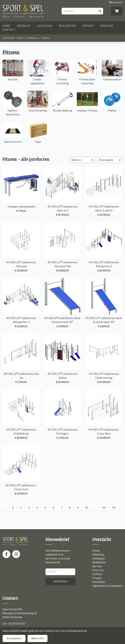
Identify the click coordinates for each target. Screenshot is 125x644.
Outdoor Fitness (87, 101)
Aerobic (13, 70)
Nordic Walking (62, 101)
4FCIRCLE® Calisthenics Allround (21, 247)
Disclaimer (99, 582)
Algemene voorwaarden (107, 586)
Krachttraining (38, 101)
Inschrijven (60, 581)
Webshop (24, 26)
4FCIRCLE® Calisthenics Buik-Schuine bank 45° (104, 303)
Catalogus (45, 26)
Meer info (38, 638)
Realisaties (67, 26)
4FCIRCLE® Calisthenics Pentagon (62, 414)
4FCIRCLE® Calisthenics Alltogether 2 (104, 247)
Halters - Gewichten (13, 103)
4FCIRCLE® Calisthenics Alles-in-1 (62, 191)
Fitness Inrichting (62, 72)
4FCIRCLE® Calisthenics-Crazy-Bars (104, 414)
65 (104, 508)
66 (114, 508)
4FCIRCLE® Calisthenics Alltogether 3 (21, 303)
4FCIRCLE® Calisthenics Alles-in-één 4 (104, 191)
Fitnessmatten (112, 70)
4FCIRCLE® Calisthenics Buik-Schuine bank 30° (62, 303)
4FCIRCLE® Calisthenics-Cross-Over (21, 470)
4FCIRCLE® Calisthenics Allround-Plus (62, 247)
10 (87, 508)
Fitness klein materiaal (87, 72)
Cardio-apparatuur (38, 72)
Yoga (38, 133)
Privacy (97, 578)
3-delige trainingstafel (21, 189)
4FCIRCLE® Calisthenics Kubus (62, 359)
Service (88, 26)
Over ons (107, 26)
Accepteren (14, 638)
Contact (9, 30)
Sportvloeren (13, 133)
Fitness (46, 38)
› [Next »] (5, 515)
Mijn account (116, 2)
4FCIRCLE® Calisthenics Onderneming (104, 359)
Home (6, 26)
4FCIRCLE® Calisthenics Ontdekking (21, 414)
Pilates (112, 101)
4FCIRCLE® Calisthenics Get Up (21, 359)
